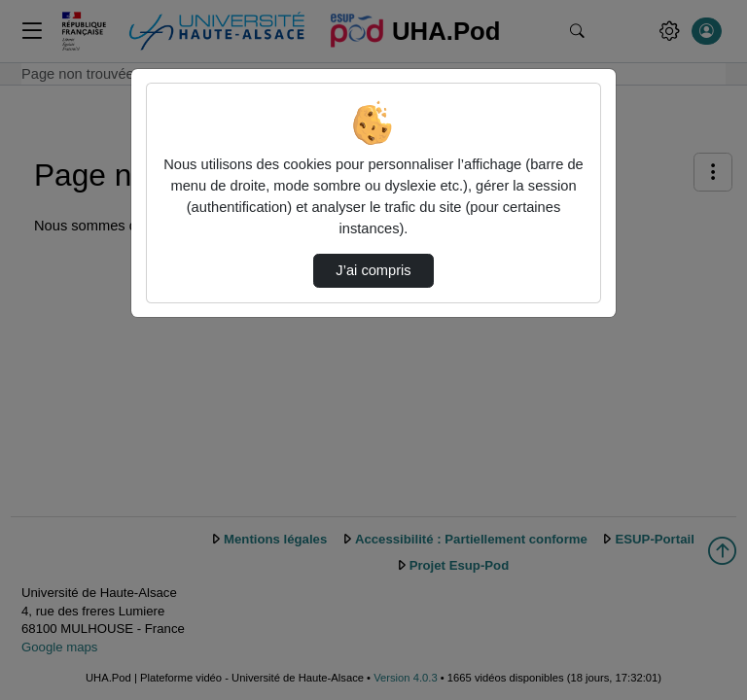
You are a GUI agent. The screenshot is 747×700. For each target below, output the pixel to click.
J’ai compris (373, 270)
